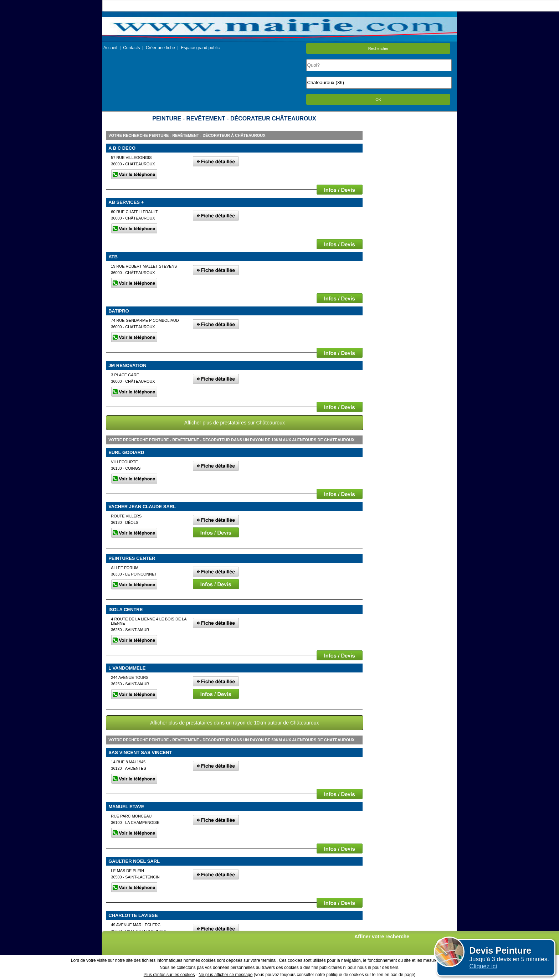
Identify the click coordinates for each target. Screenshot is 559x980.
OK (378, 99)
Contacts (131, 48)
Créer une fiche (160, 48)
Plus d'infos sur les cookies (169, 975)
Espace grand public (200, 48)
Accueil (110, 48)
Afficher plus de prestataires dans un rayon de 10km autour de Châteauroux (234, 723)
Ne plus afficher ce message (225, 975)
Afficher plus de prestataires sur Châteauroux (235, 423)
